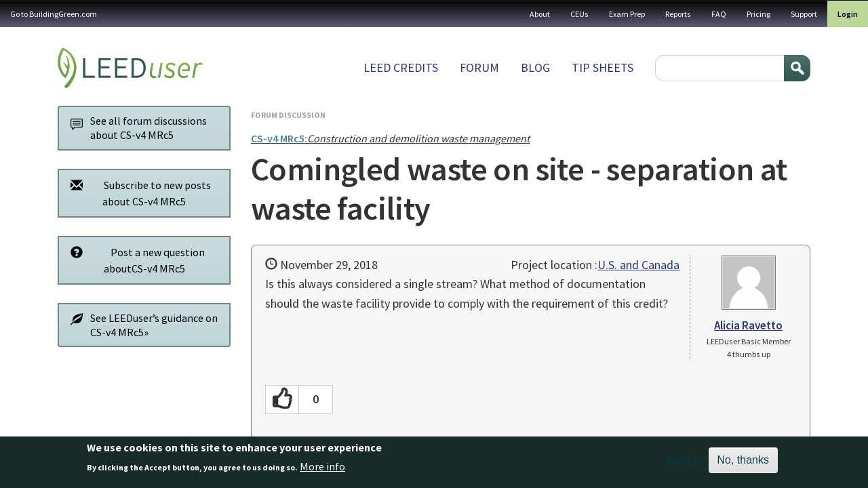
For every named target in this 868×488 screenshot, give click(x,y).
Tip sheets (603, 67)
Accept (682, 464)
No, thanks (743, 464)
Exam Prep (627, 14)
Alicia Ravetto (748, 325)
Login (848, 14)
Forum (479, 67)
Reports (678, 14)
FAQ (719, 14)
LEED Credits (401, 67)
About (540, 14)
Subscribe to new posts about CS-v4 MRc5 (137, 193)
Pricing (758, 14)
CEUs (579, 14)
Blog (535, 67)
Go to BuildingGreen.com (54, 14)
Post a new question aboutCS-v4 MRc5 (134, 260)
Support (804, 14)
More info (322, 470)
